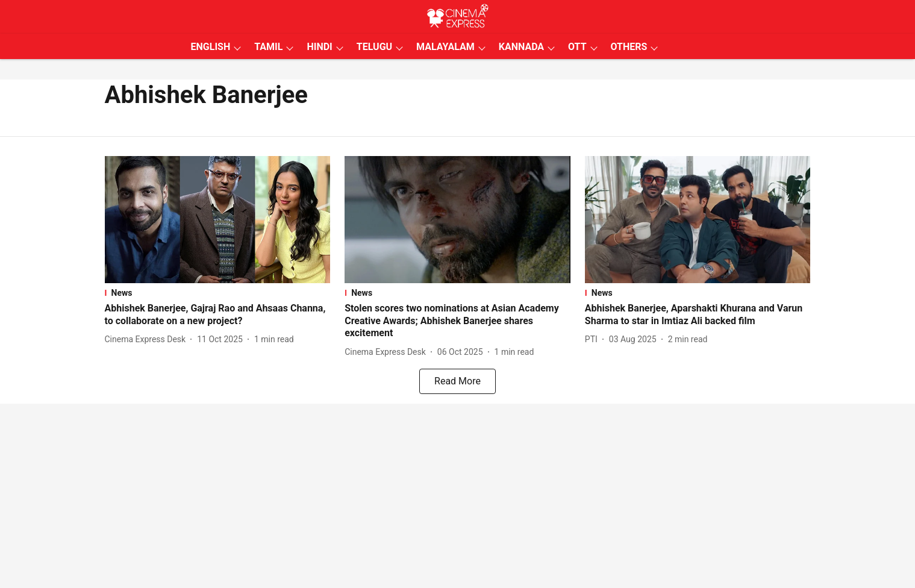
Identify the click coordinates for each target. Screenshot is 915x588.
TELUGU (374, 47)
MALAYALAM (445, 47)
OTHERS (629, 47)
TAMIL (268, 47)
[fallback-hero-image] (218, 220)
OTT (577, 47)
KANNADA (521, 47)
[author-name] (148, 339)
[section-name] (218, 293)
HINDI (319, 47)
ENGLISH (211, 47)
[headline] (218, 315)
